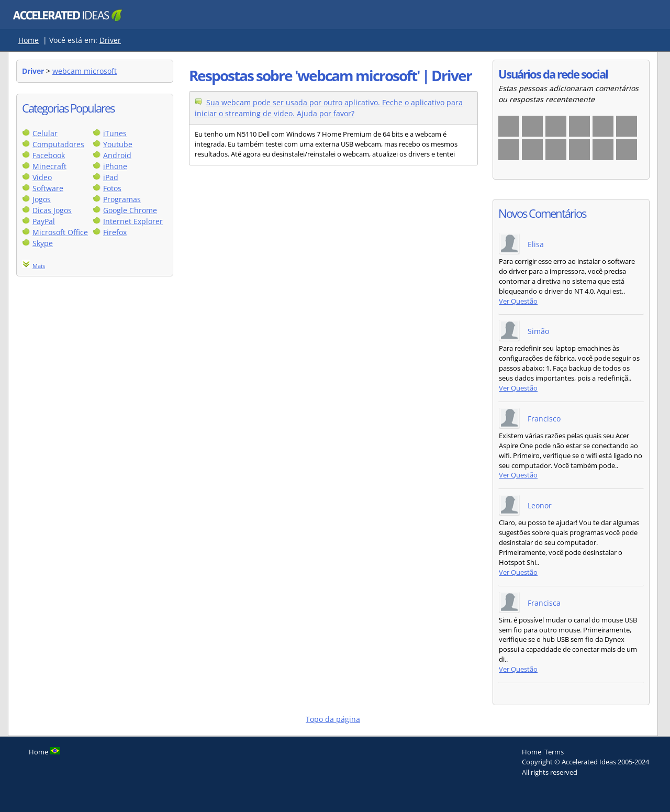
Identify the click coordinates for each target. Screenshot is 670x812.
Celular (45, 133)
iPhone (115, 166)
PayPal (44, 221)
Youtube (118, 144)
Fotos (112, 188)
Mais (39, 266)
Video (42, 177)
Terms (554, 752)
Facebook (49, 155)
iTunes (115, 133)
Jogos (42, 199)
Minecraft (49, 166)
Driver (110, 40)
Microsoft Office (60, 232)
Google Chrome (130, 210)
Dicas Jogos (52, 210)
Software (48, 188)
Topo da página (333, 719)
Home (29, 40)
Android (117, 155)
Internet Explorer (133, 221)
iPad (111, 177)
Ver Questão (518, 301)
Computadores (58, 144)
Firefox (115, 232)
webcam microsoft (85, 71)
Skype (43, 243)
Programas (122, 199)
